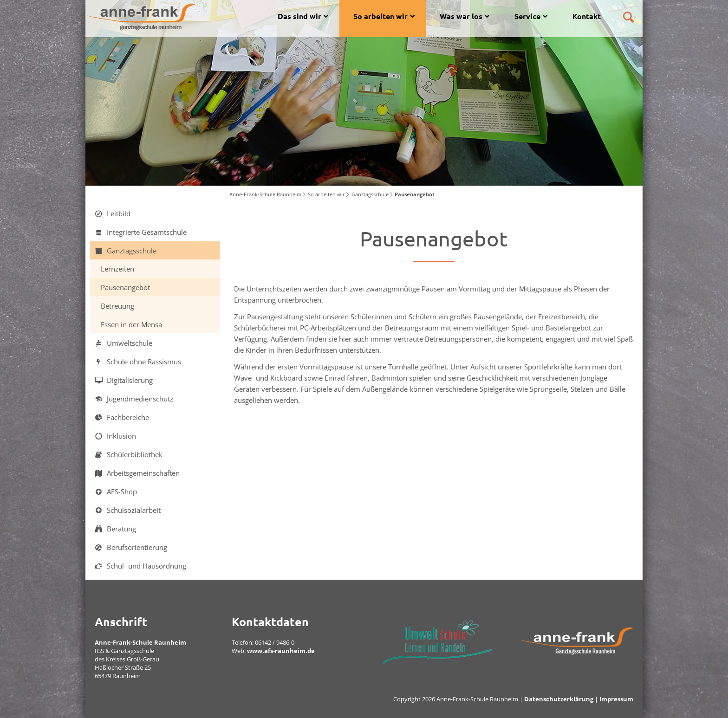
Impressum (616, 699)
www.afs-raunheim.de (281, 651)
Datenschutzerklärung (559, 699)
